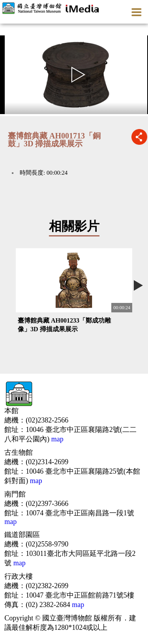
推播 (139, 137)
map (56, 439)
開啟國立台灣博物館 (52, 8)
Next (138, 285)
